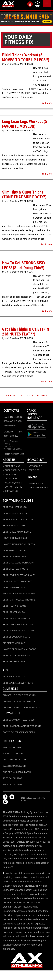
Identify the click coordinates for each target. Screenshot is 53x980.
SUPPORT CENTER (14, 487)
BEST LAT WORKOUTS (14, 612)
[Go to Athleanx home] (8, 4)
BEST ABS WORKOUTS (14, 677)
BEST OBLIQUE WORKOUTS (16, 637)
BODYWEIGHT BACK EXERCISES (19, 732)
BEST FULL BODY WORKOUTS (18, 581)
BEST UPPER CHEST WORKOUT (18, 631)
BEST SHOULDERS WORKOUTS (18, 563)
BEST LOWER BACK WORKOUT (18, 625)
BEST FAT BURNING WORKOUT (18, 519)
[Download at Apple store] (37, 426)
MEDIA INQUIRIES (13, 483)
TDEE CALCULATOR (13, 778)
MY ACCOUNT (35, 466)
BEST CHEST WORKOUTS (15, 569)
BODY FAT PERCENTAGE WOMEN (19, 594)
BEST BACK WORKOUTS (15, 507)
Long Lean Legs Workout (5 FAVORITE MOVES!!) (25, 124)
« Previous (11, 395)
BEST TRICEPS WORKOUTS (16, 618)
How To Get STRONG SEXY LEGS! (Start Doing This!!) (24, 265)
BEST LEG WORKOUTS (14, 587)
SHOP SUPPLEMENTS (15, 470)
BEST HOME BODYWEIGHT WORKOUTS (22, 726)
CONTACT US (11, 491)
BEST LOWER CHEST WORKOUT (19, 575)
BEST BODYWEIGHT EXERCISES (19, 720)
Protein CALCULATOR (14, 760)
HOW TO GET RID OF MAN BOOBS (19, 649)
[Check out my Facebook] (6, 797)
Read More (46, 103)
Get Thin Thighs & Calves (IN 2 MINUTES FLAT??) (26, 332)
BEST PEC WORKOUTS (14, 662)
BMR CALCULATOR (12, 747)
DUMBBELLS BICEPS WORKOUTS (19, 695)
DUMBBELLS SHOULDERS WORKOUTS (22, 708)
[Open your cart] (30, 4)
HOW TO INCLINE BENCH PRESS (19, 544)
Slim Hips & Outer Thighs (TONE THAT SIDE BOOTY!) (24, 195)
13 (38, 395)
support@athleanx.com (14, 454)
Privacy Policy (37, 483)
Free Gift (34, 470)
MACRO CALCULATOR (14, 754)
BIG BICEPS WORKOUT (14, 643)
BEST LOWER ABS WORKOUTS (18, 683)
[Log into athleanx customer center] (38, 4)
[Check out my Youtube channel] (13, 797)
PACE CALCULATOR (13, 784)
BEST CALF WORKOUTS (15, 557)
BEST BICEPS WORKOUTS (16, 513)
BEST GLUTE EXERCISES (15, 550)
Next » (44, 395)
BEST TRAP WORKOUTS (15, 606)
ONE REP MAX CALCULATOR (17, 772)
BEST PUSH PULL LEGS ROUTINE (19, 600)
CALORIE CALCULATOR (14, 766)
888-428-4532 (10, 425)
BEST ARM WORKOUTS (14, 526)
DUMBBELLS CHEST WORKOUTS (19, 701)
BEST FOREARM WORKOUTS (17, 532)
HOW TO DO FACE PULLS (15, 538)
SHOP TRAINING (13, 466)
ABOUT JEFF (11, 478)
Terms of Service (38, 487)
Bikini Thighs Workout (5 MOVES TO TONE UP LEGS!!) (26, 57)
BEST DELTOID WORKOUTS (16, 655)
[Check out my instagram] (6, 802)
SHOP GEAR (11, 474)
